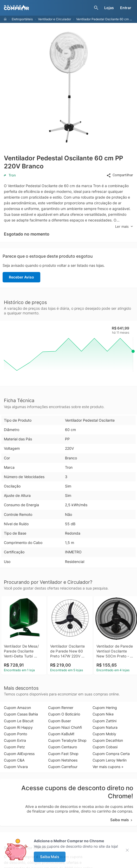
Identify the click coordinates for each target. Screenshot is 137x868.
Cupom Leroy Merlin (110, 760)
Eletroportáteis (22, 19)
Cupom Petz (14, 747)
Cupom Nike (103, 714)
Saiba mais (122, 820)
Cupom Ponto (15, 734)
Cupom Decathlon (108, 740)
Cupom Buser (60, 721)
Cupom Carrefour (63, 767)
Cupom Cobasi (105, 747)
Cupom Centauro (63, 747)
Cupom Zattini (105, 721)
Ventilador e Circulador (54, 19)
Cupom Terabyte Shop (67, 740)
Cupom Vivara (16, 767)
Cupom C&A (14, 760)
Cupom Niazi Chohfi (65, 727)
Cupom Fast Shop (63, 754)
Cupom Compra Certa (111, 754)
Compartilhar (120, 175)
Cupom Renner (61, 708)
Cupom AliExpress (19, 754)
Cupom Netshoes (63, 760)
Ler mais (124, 227)
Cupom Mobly (104, 734)
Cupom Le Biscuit (19, 721)
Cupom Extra (15, 740)
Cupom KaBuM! (61, 734)
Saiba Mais (50, 857)
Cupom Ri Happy (18, 727)
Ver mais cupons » (108, 767)
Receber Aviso (21, 277)
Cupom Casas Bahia (21, 714)
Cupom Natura (105, 727)
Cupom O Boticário (64, 714)
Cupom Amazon (17, 708)
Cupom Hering (105, 708)
